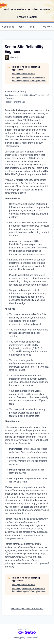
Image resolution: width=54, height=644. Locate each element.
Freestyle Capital (27, 17)
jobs (21, 27)
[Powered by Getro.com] (27, 631)
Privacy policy (19, 638)
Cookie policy (32, 638)
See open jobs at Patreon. (24, 74)
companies (8, 27)
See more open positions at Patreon (27, 608)
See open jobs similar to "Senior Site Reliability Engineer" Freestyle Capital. (29, 79)
